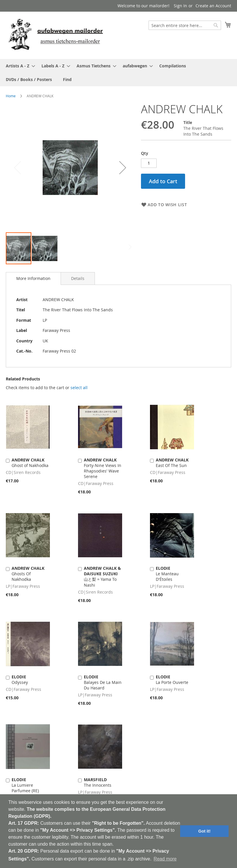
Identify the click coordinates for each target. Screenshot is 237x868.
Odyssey (20, 680)
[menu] (118, 73)
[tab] (33, 278)
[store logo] (56, 35)
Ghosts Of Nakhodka (28, 574)
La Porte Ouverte (172, 680)
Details (78, 278)
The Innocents (98, 782)
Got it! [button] (205, 831)
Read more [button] (165, 859)
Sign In (180, 6)
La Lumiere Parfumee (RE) (25, 785)
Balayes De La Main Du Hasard (103, 682)
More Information (33, 278)
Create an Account (213, 6)
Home (11, 96)
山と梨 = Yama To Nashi (102, 577)
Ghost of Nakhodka (30, 463)
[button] (123, 167)
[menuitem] (19, 66)
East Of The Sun (172, 463)
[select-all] (79, 388)
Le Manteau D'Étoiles (167, 574)
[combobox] (185, 25)
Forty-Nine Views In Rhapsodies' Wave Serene (103, 468)
